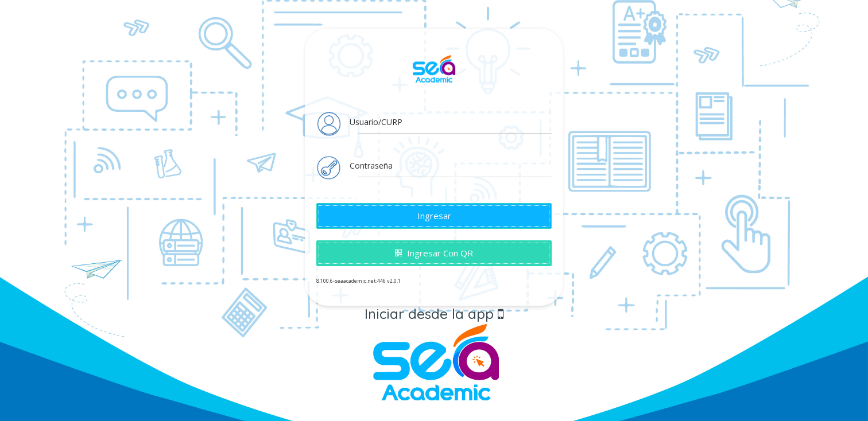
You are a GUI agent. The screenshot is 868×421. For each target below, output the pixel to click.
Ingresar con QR (434, 253)
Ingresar (434, 216)
